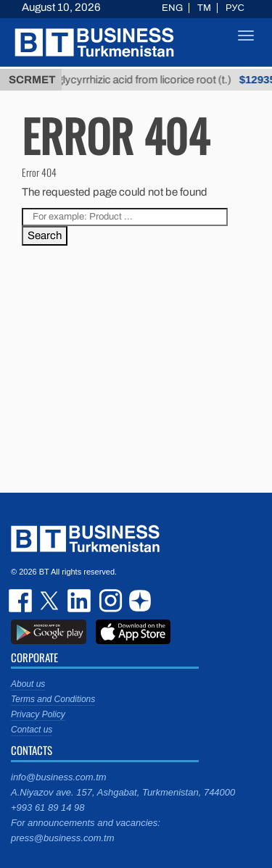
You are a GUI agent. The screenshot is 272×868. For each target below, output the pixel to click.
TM (204, 8)
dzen (138, 601)
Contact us (32, 730)
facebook (22, 601)
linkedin (80, 601)
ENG (172, 8)
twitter (51, 601)
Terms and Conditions (53, 699)
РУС (235, 8)
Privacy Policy (38, 714)
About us (28, 684)
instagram (109, 601)
